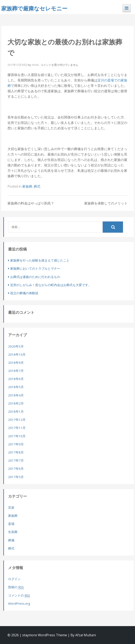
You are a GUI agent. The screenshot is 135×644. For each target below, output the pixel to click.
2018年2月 (16, 403)
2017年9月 (16, 444)
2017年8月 (16, 452)
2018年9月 (16, 362)
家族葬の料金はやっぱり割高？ (31, 203)
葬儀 (11, 540)
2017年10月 (17, 436)
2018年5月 (16, 387)
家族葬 (27, 186)
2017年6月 (16, 468)
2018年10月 (17, 354)
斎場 (11, 524)
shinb (35, 65)
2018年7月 (16, 371)
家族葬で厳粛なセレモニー (34, 8)
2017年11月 (17, 428)
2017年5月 (16, 477)
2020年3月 (16, 346)
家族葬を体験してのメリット (106, 203)
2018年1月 (16, 411)
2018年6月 (16, 379)
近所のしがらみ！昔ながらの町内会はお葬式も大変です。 (51, 285)
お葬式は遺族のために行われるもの (35, 277)
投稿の (16, 587)
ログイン (14, 579)
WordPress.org (19, 603)
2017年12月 (17, 420)
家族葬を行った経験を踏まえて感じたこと (40, 260)
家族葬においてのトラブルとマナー (35, 268)
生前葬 (13, 532)
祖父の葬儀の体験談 (24, 293)
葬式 (37, 186)
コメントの (19, 595)
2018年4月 (16, 395)
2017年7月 (16, 460)
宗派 (11, 507)
